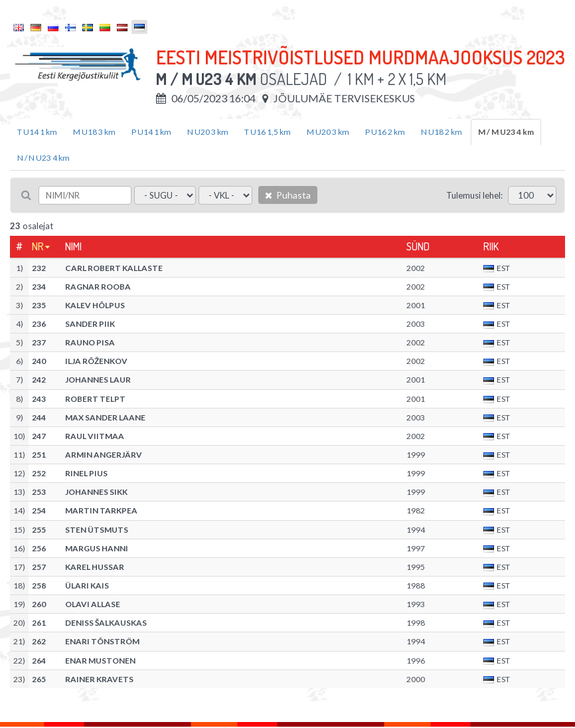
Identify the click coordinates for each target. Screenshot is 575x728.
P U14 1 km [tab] (151, 132)
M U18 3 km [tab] (94, 132)
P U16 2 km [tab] (385, 132)
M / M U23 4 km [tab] (506, 132)
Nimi (73, 246)
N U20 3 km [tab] (208, 132)
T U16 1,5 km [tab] (268, 132)
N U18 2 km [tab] (442, 132)
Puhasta (288, 195)
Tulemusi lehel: (474, 195)
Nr (38, 246)
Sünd (418, 246)
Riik (491, 246)
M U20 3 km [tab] (328, 132)
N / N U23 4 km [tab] (43, 158)
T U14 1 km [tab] (37, 132)
